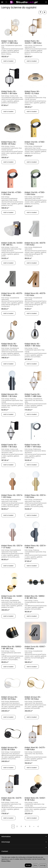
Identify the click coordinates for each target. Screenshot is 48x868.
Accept (28, 865)
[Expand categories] (2, 2)
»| (38, 826)
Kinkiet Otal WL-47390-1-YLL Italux (35, 143)
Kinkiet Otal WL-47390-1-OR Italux (12, 193)
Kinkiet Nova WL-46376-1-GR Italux (12, 294)
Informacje (24, 842)
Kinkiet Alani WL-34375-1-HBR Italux (35, 749)
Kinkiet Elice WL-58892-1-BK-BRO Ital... (12, 648)
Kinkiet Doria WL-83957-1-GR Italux (35, 648)
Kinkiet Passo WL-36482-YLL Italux (32, 92)
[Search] (6, 2)
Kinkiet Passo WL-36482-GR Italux (9, 143)
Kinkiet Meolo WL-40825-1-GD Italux (9, 345)
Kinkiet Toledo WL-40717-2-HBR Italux (10, 42)
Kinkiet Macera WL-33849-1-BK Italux (10, 395)
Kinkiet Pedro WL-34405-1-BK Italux (9, 92)
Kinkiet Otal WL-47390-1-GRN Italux (35, 193)
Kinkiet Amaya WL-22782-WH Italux (10, 698)
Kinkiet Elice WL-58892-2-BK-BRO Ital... (35, 597)
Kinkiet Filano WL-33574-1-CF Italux (12, 547)
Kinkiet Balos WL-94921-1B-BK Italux (35, 799)
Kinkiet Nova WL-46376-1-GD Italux (35, 294)
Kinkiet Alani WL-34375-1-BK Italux (12, 799)
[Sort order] (45, 12)
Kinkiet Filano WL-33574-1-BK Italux (36, 547)
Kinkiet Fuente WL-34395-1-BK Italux (9, 446)
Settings (43, 865)
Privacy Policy (6, 861)
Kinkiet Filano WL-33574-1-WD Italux (12, 496)
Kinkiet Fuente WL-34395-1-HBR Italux (33, 395)
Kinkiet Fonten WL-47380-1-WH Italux (33, 446)
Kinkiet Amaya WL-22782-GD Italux (33, 698)
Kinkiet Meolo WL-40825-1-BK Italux (32, 345)
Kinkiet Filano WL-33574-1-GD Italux (36, 496)
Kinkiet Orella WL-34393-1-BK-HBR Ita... (12, 244)
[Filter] (40, 12)
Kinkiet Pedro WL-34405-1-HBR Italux (33, 42)
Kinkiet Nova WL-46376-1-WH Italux (35, 244)
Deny (35, 865)
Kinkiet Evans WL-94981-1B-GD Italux (12, 597)
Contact (5, 851)
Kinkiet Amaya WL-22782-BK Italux (10, 749)
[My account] (46, 2)
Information (24, 837)
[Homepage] (24, 2)
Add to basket (8, 61)
